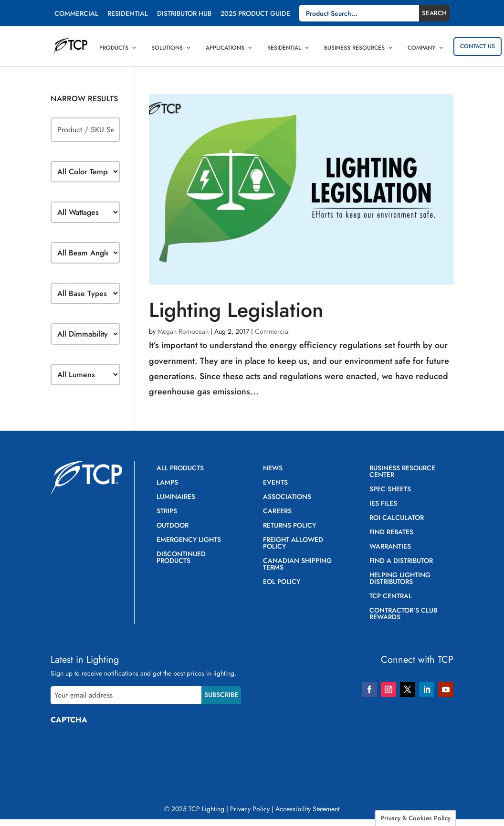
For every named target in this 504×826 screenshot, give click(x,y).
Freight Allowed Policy (293, 544)
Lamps (167, 483)
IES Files (383, 504)
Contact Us (478, 46)
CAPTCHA (69, 720)
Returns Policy (289, 526)
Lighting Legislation (236, 310)
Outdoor (173, 526)
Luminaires (176, 497)
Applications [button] (229, 48)
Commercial (76, 14)
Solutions (171, 48)
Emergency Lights (189, 540)
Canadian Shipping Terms (297, 565)
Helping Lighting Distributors (400, 579)
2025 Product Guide (255, 14)
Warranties (390, 547)
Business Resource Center (402, 472)
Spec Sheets (390, 490)
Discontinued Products (181, 558)
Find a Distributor (401, 561)
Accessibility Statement (307, 809)
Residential (128, 14)
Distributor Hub (184, 14)
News (273, 469)
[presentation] (123, 750)
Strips (167, 512)
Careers (277, 512)
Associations (287, 497)
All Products (180, 469)
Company (426, 48)
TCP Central (391, 597)
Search (434, 13)
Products (118, 48)
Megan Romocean (183, 331)
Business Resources (359, 48)
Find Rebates (391, 533)
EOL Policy (282, 582)
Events (275, 483)
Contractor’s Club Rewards (403, 614)
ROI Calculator (397, 518)
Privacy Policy (250, 809)
